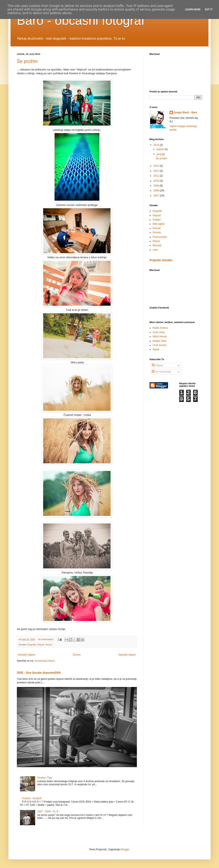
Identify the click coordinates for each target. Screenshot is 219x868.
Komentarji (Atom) (45, 661)
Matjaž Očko (160, 341)
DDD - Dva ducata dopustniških (39, 673)
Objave (157, 365)
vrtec (155, 250)
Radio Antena (160, 328)
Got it (209, 9)
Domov (77, 655)
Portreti (157, 233)
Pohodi (157, 228)
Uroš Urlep (159, 332)
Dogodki (32, 645)
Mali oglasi (159, 224)
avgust (161, 149)
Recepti (157, 245)
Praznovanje (160, 237)
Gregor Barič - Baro (185, 112)
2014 (157, 145)
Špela (156, 349)
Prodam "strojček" (32, 798)
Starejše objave (127, 655)
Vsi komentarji (161, 372)
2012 (157, 171)
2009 (157, 186)
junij (159, 154)
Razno (49, 645)
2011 (157, 176)
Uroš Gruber (160, 345)
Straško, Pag (45, 778)
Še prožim (27, 61)
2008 (157, 191)
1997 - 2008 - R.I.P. (48, 811)
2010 (157, 181)
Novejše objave (27, 655)
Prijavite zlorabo (161, 260)
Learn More (193, 9)
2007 (157, 196)
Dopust (41, 645)
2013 (157, 166)
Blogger (125, 849)
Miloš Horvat (160, 337)
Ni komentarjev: (46, 639)
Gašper (157, 220)
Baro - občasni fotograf (81, 20)
